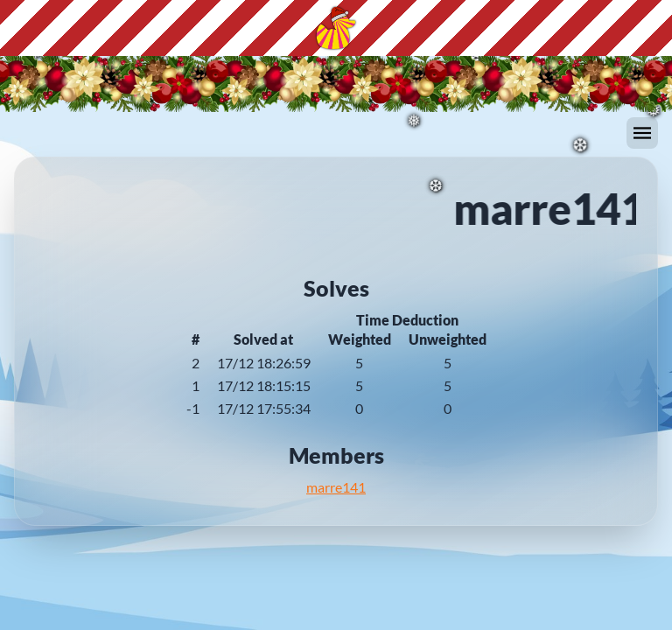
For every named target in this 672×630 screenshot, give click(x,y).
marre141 (336, 487)
